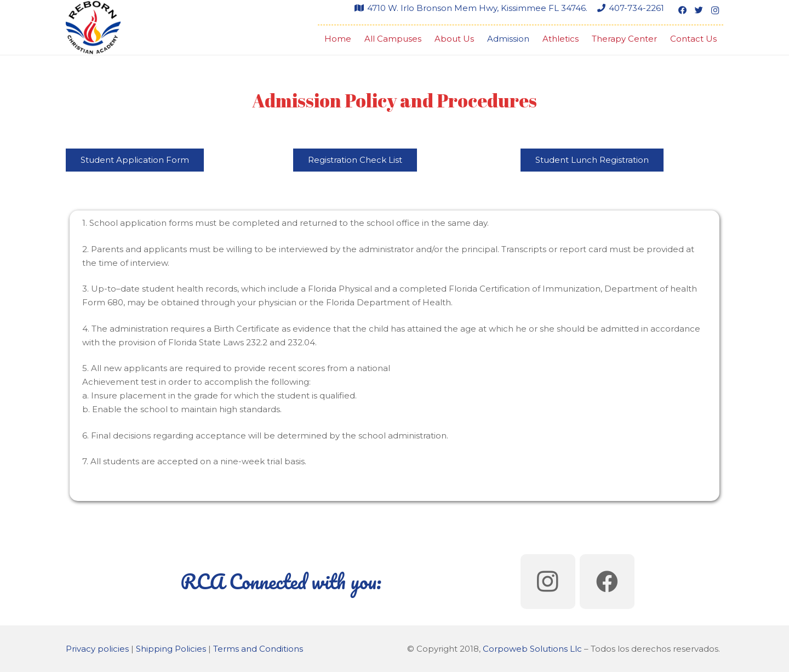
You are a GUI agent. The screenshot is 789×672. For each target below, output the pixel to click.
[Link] (93, 27)
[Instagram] (715, 10)
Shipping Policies (171, 649)
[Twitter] (699, 10)
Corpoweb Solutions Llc (532, 649)
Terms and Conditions (258, 649)
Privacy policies (97, 649)
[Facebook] (682, 10)
